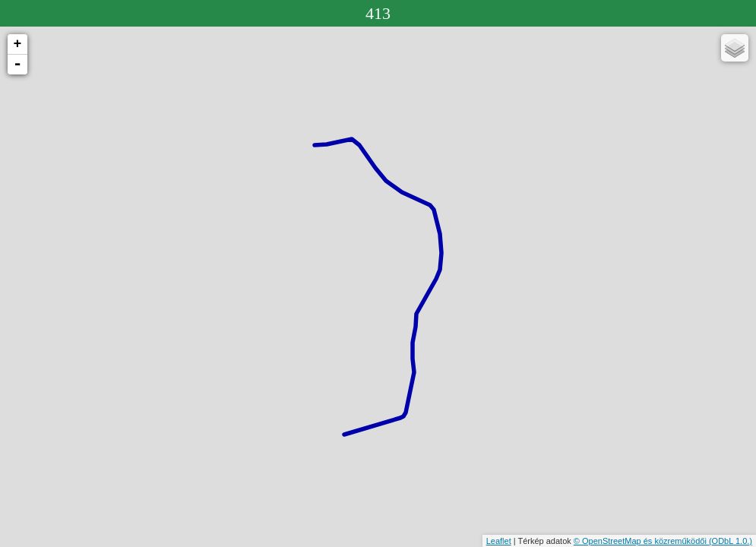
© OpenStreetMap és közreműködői (641, 541)
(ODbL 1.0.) (731, 541)
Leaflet (499, 541)
